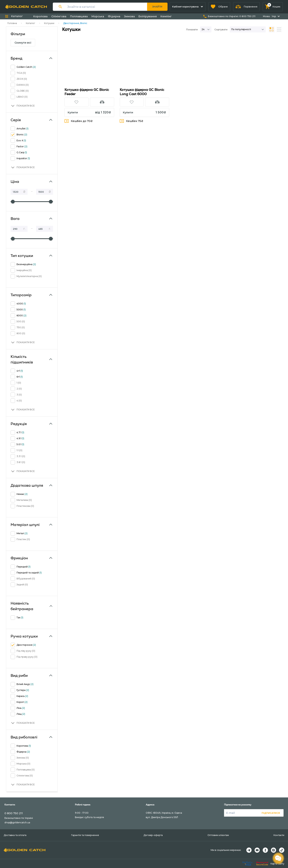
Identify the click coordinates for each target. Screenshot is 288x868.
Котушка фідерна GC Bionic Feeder (87, 92)
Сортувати (221, 30)
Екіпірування (148, 16)
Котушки (49, 23)
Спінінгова (59, 16)
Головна (12, 23)
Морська (98, 16)
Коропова (40, 16)
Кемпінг (166, 16)
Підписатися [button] (271, 813)
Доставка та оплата (15, 835)
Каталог (30, 23)
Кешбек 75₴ (132, 121)
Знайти (157, 7)
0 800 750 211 (14, 813)
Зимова (129, 16)
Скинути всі (23, 43)
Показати (192, 30)
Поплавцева (79, 16)
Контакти (279, 835)
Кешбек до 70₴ (79, 121)
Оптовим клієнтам (218, 835)
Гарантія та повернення (85, 835)
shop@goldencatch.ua (17, 822)
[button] (219, 7)
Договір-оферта (153, 835)
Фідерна (114, 16)
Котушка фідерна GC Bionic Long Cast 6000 (142, 92)
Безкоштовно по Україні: (232, 16)
